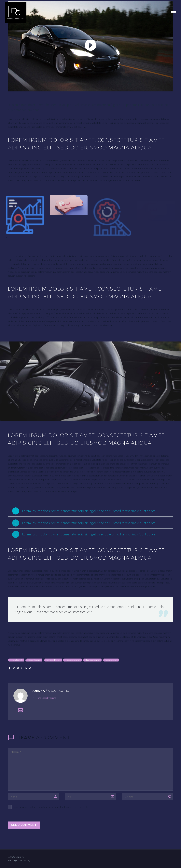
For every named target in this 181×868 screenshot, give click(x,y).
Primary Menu (173, 13)
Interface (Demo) (93, 660)
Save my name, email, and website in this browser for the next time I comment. (50, 807)
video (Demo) (111, 660)
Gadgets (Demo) (73, 660)
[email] (90, 796)
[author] (33, 796)
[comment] (90, 769)
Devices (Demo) (53, 660)
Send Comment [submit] (24, 825)
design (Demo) (35, 660)
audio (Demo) (17, 660)
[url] (148, 796)
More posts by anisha (46, 698)
